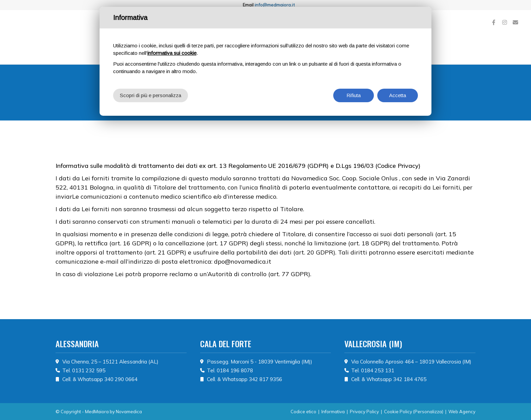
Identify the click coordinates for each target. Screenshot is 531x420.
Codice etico (303, 412)
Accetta (398, 95)
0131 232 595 (89, 370)
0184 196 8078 (235, 370)
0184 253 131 (378, 370)
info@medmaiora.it (275, 5)
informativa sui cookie (172, 53)
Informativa (333, 412)
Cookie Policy (398, 412)
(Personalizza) (428, 412)
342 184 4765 (410, 379)
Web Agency (462, 412)
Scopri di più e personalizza (151, 95)
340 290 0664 (121, 379)
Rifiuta (354, 95)
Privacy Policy (364, 412)
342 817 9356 (265, 379)
